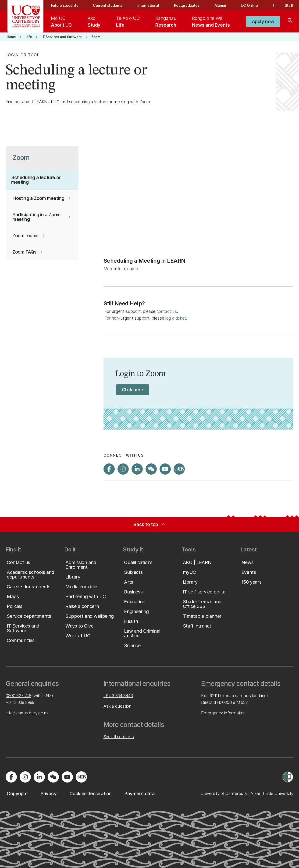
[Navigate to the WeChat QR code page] (151, 469)
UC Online (249, 5)
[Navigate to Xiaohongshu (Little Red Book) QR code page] (179, 469)
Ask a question (117, 706)
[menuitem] (61, 21)
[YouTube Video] (198, 199)
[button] (263, 21)
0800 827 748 (18, 696)
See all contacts (119, 737)
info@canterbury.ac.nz (27, 713)
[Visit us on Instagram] (123, 469)
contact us (167, 311)
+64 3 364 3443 (118, 696)
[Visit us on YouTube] (165, 469)
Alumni (220, 5)
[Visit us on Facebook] (109, 469)
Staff (289, 5)
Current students (108, 5)
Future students (64, 5)
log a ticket (176, 318)
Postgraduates (187, 5)
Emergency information (223, 713)
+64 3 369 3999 (20, 702)
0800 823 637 (235, 702)
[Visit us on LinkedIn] (137, 469)
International (148, 5)
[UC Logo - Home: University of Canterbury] (26, 16)
